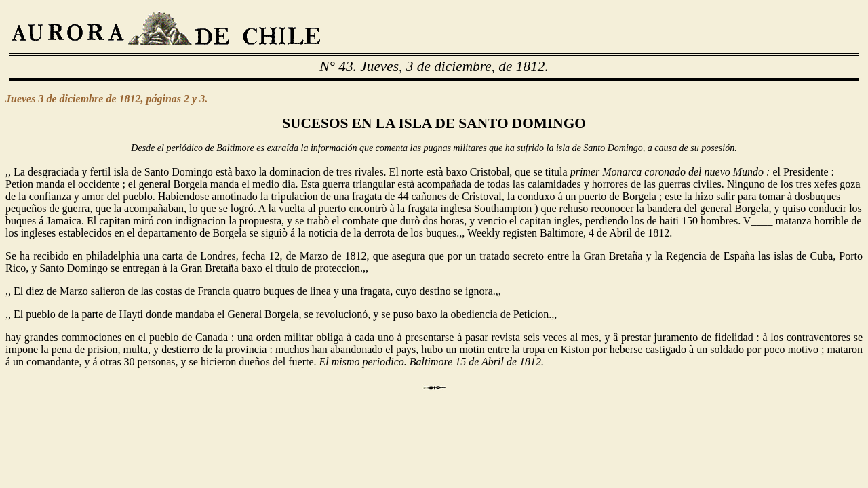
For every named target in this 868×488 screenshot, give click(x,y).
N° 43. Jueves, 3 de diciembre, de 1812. (434, 66)
